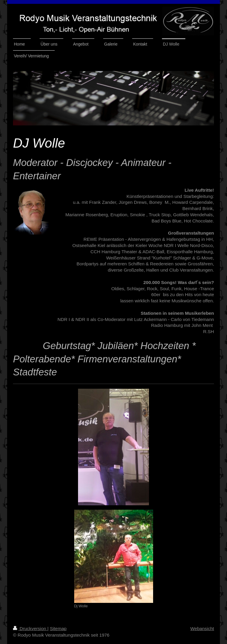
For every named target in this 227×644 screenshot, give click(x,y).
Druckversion (30, 628)
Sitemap (58, 628)
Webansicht (202, 628)
